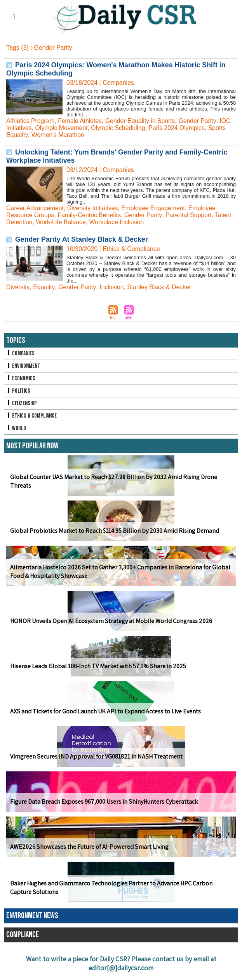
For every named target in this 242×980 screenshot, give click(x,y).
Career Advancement (35, 208)
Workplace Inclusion (118, 222)
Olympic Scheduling (119, 128)
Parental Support (191, 215)
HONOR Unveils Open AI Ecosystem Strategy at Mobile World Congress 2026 (110, 621)
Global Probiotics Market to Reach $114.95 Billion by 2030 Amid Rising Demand (114, 531)
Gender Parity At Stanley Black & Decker (82, 239)
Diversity (18, 287)
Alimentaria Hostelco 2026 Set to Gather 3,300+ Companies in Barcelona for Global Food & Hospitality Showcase (119, 572)
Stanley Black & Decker (160, 287)
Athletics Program (31, 121)
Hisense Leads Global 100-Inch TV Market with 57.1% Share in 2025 (97, 666)
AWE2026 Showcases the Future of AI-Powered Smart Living (88, 847)
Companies (21, 354)
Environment (24, 366)
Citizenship (22, 403)
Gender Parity (200, 121)
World (16, 428)
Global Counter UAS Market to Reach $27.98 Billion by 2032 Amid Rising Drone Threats (113, 481)
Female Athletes (81, 121)
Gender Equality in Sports (142, 121)
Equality (44, 287)
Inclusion (112, 287)
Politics (18, 391)
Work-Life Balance (61, 222)
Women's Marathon (58, 135)
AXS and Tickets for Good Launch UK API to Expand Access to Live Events (105, 711)
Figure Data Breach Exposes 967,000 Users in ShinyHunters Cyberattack (103, 802)
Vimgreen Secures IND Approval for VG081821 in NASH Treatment (95, 756)
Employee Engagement (155, 208)
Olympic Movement (62, 128)
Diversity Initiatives (94, 208)
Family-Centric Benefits (90, 215)
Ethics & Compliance (32, 416)
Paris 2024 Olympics (179, 128)
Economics (21, 378)
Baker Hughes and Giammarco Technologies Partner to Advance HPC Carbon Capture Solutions (111, 888)
